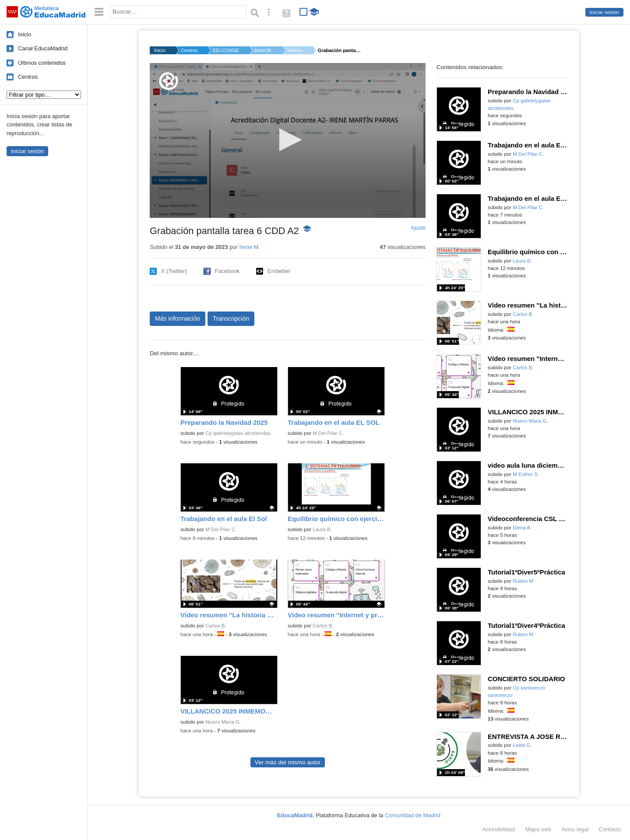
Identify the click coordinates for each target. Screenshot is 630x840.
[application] (288, 140)
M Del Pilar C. (328, 433)
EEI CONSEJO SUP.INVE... (226, 50)
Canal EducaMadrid (43, 48)
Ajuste (418, 228)
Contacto (610, 829)
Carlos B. (216, 626)
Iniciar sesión (604, 12)
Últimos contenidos (42, 63)
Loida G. (522, 745)
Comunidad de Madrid (413, 815)
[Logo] (169, 81)
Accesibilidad (498, 829)
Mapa (538, 829)
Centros (28, 77)
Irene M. (263, 50)
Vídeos (295, 50)
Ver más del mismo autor (288, 762)
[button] (288, 140)
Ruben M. (524, 581)
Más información (178, 318)
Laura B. (322, 529)
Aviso (575, 829)
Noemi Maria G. (223, 722)
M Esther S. (526, 474)
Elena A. (522, 528)
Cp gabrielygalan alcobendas (238, 433)
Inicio (25, 34)
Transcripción (231, 318)
